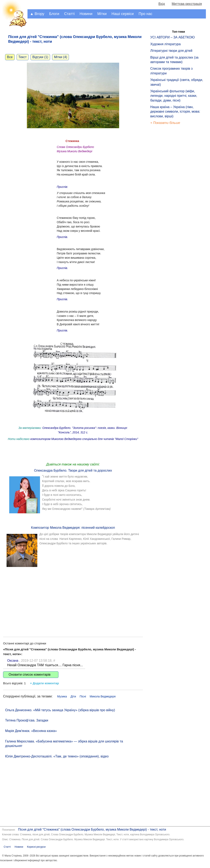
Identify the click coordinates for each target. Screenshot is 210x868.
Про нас (146, 14)
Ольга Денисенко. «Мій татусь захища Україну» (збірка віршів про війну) (60, 710)
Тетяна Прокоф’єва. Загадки (27, 720)
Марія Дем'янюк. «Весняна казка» (31, 731)
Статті (69, 14)
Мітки (102, 14)
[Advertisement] (73, 598)
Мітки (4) (60, 57)
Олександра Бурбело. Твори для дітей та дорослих (73, 470)
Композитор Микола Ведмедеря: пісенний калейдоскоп (73, 528)
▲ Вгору (37, 14)
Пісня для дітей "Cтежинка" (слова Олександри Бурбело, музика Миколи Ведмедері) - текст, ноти (92, 829)
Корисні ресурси (36, 847)
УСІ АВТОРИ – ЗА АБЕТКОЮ (173, 37)
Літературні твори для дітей (171, 51)
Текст (23, 57)
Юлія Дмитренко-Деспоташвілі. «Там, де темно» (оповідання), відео (57, 756)
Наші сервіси (123, 14)
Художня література (165, 44)
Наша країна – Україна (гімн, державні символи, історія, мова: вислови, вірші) (175, 112)
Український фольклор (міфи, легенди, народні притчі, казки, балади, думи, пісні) (174, 96)
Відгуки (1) (40, 57)
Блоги (54, 14)
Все (10, 57)
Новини (86, 14)
